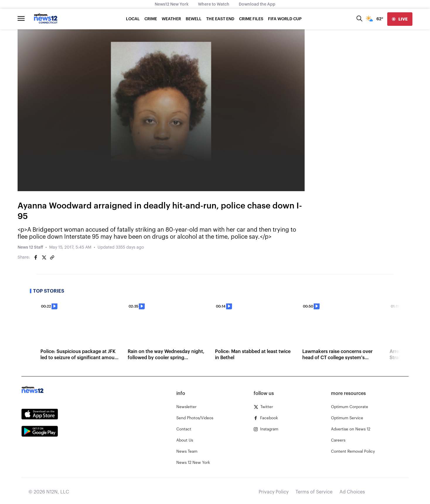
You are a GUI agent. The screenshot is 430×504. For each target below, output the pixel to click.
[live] (400, 19)
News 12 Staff (30, 247)
